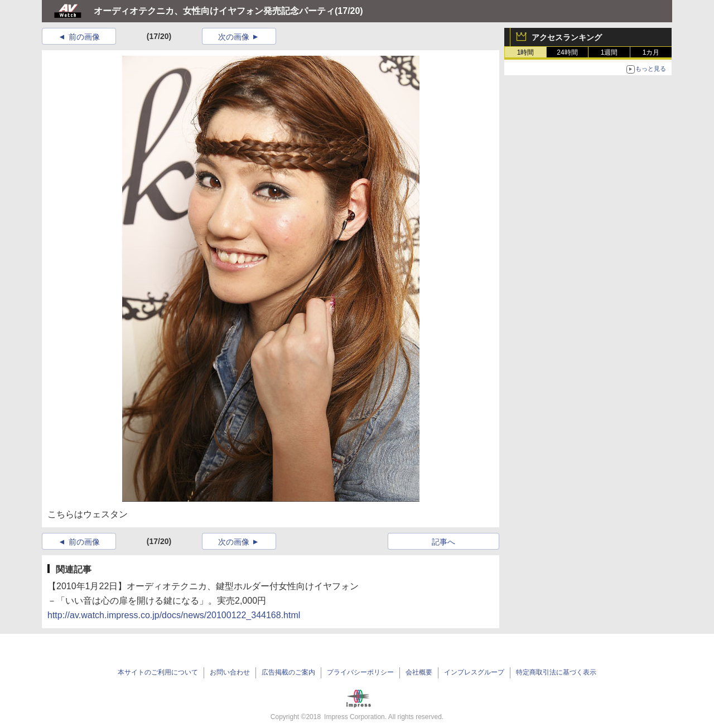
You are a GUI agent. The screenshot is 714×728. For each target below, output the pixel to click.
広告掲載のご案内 (288, 672)
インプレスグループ (474, 672)
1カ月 (651, 52)
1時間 (526, 52)
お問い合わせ (230, 672)
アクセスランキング (567, 37)
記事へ (443, 542)
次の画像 (234, 37)
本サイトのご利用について (158, 672)
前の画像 (84, 37)
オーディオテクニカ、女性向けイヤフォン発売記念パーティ (214, 11)
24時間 (567, 52)
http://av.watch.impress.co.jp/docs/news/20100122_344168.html (174, 615)
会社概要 (419, 672)
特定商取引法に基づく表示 (556, 672)
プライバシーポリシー (360, 672)
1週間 (609, 52)
